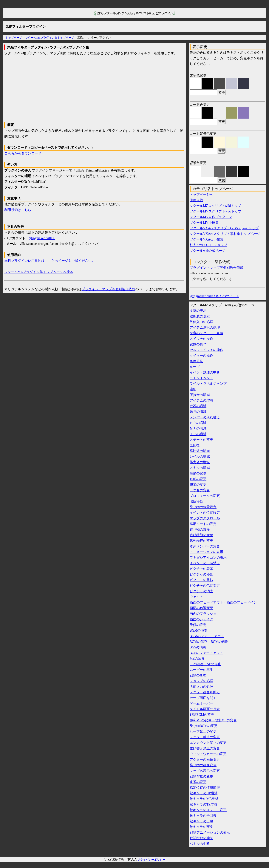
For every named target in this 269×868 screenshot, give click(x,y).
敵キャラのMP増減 (204, 799)
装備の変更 (198, 473)
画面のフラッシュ (203, 614)
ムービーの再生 (201, 670)
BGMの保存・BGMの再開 (209, 642)
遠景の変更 (198, 782)
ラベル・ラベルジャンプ (208, 384)
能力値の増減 (200, 462)
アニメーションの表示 (206, 552)
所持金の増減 (200, 395)
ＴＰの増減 (198, 434)
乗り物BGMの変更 (204, 726)
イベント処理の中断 (205, 372)
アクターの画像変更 (205, 760)
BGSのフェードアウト (206, 653)
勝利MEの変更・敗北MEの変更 (213, 720)
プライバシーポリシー (151, 860)
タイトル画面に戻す (205, 709)
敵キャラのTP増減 (203, 804)
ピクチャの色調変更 (205, 586)
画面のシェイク (201, 619)
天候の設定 (198, 625)
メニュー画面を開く (205, 692)
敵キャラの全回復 (203, 816)
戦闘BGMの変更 (202, 715)
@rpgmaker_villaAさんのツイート (214, 296)
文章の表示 (198, 311)
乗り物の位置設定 (203, 507)
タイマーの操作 (201, 356)
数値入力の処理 (201, 322)
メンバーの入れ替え (205, 417)
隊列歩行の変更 (201, 541)
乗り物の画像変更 (203, 765)
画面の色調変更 (201, 608)
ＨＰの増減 (198, 423)
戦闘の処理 (198, 675)
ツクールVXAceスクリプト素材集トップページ (225, 234)
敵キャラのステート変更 (208, 810)
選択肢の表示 (200, 316)
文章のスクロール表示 (206, 333)
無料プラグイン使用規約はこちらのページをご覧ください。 (50, 261)
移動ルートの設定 (203, 524)
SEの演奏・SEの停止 (205, 664)
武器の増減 (198, 406)
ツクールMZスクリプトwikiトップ (215, 206)
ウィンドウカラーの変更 (208, 754)
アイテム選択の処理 (205, 327)
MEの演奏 (197, 659)
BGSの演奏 (198, 647)
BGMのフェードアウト (207, 636)
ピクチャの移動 (201, 574)
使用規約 (196, 200)
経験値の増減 (200, 451)
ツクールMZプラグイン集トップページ (50, 38)
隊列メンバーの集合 (205, 546)
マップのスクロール (205, 518)
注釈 (193, 389)
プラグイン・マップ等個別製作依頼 (109, 289)
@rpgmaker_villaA (42, 238)
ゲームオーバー (201, 703)
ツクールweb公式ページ (208, 251)
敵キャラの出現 (201, 821)
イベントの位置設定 (205, 513)
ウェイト (196, 597)
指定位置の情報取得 (205, 788)
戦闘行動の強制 (201, 838)
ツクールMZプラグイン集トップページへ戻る (39, 272)
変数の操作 (198, 344)
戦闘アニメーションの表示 (210, 832)
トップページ (14, 38)
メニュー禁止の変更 (205, 737)
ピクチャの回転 (201, 580)
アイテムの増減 (201, 400)
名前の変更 (198, 479)
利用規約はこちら (18, 210)
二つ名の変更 (200, 490)
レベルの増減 (200, 457)
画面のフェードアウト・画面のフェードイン (223, 602)
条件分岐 (196, 361)
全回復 (195, 445)
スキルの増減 (200, 468)
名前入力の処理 (201, 687)
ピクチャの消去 (201, 591)
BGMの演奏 (198, 630)
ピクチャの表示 (201, 569)
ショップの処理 (201, 681)
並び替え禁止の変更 (205, 748)
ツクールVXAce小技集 (207, 239)
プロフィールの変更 (205, 496)
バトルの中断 (200, 844)
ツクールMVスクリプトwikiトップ (215, 211)
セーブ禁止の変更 (203, 731)
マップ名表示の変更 (205, 771)
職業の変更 (198, 485)
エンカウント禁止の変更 (208, 743)
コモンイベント (201, 378)
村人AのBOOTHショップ (208, 245)
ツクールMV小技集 (204, 223)
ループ (195, 367)
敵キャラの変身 (201, 827)
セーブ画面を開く (203, 698)
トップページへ (201, 195)
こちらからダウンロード (23, 153)
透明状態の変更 (201, 535)
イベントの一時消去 (205, 563)
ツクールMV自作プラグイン (211, 217)
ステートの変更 (201, 440)
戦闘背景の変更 (201, 776)
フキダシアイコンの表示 (208, 558)
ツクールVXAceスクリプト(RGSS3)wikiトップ (224, 228)
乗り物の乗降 (200, 529)
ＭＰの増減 (198, 428)
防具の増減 (198, 412)
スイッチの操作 (201, 339)
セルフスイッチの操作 (206, 350)
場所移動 (196, 501)
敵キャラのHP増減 (204, 793)
